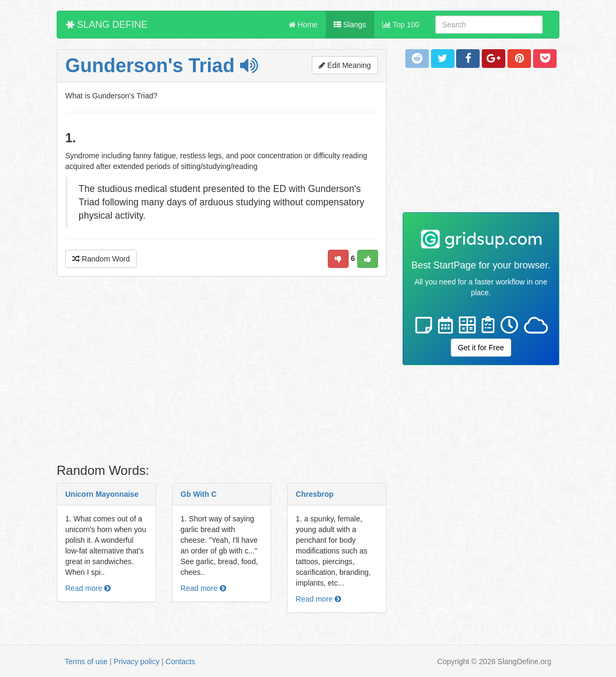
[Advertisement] (222, 373)
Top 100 (401, 25)
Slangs (350, 25)
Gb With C (199, 494)
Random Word (101, 259)
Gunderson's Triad (161, 66)
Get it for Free (481, 348)
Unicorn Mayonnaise (102, 494)
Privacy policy (137, 661)
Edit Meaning (345, 65)
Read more (88, 588)
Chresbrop (315, 494)
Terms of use (86, 661)
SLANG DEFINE (107, 25)
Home (303, 25)
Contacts (180, 661)
